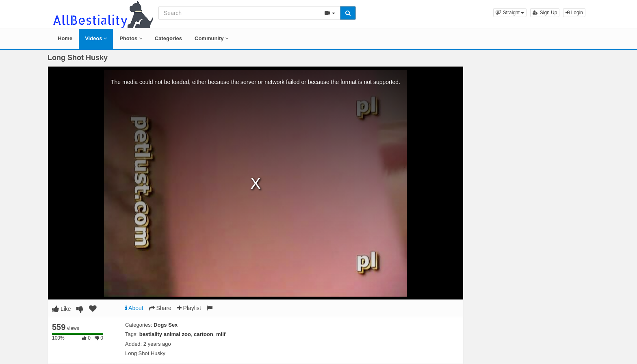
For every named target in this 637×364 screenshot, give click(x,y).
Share (160, 308)
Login (574, 13)
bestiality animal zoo (165, 334)
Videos (96, 38)
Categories (168, 38)
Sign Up (545, 13)
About (134, 308)
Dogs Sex (166, 325)
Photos (131, 38)
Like (62, 309)
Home (65, 38)
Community (211, 38)
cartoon (204, 334)
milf (221, 334)
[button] (510, 13)
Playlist (189, 308)
